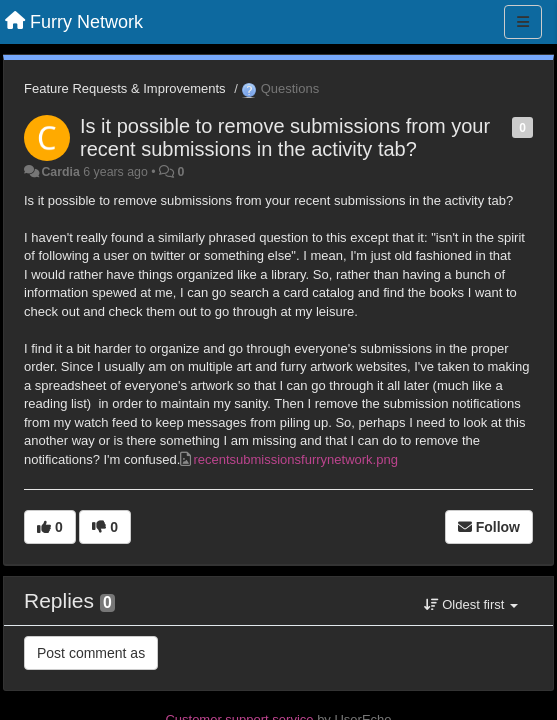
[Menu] (523, 22)
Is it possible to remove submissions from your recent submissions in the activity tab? (285, 137)
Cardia (60, 172)
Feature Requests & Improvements (125, 88)
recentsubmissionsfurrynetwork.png (295, 459)
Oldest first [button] (471, 604)
